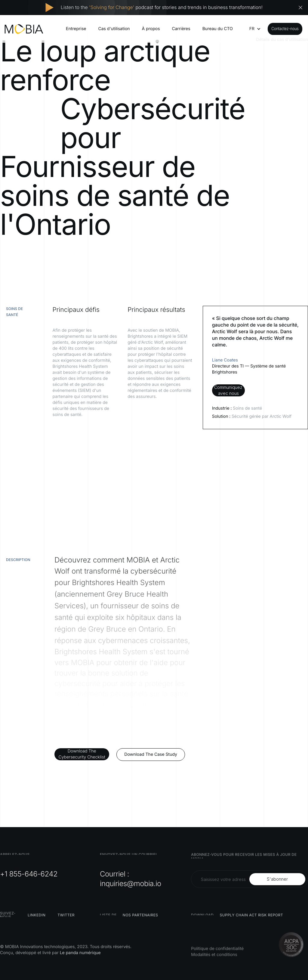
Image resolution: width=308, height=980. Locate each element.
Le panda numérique (80, 953)
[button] (252, 29)
